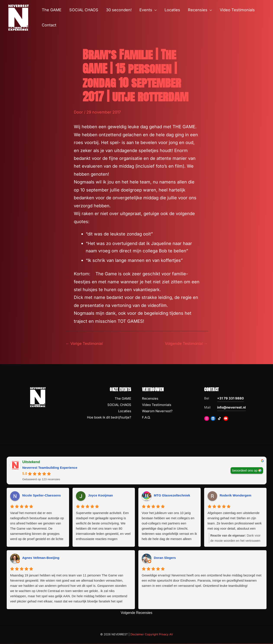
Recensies (150, 399)
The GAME (123, 399)
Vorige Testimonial (85, 343)
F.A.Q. (146, 418)
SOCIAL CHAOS (119, 405)
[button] (154, 10)
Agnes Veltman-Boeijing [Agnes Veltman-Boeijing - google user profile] (41, 558)
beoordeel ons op (245, 471)
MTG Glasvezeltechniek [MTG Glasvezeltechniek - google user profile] (172, 496)
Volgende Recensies (137, 613)
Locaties (125, 411)
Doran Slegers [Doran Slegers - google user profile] (165, 558)
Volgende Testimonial (185, 343)
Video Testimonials (157, 405)
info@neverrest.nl (231, 408)
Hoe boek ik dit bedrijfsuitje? (109, 418)
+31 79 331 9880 (230, 399)
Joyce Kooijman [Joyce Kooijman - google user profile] (101, 496)
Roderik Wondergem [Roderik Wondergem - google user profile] (236, 496)
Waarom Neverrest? (157, 411)
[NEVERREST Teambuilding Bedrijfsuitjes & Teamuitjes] (18, 17)
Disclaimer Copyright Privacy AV (152, 635)
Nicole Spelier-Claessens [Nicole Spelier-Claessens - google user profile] (42, 496)
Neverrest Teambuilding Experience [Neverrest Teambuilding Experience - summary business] (50, 468)
